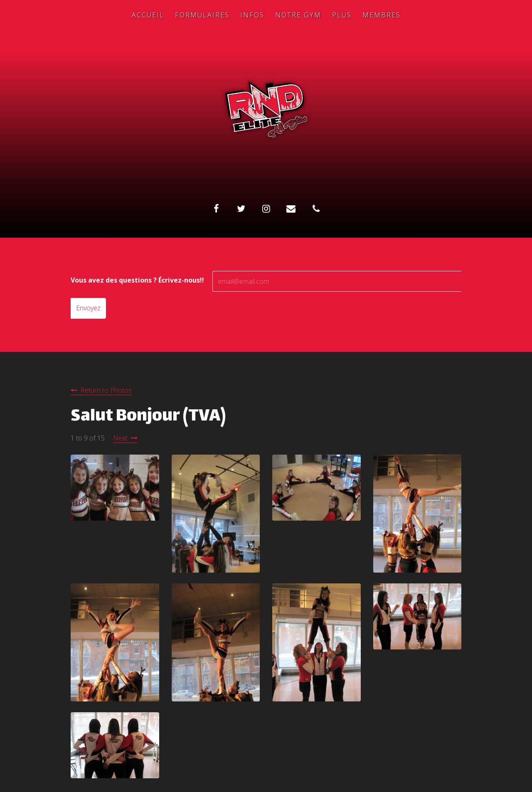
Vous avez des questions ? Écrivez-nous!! (137, 280)
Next (120, 438)
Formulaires (202, 15)
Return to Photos (106, 390)
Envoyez (88, 308)
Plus (342, 15)
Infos (252, 15)
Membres (382, 15)
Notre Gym (298, 15)
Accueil (148, 15)
